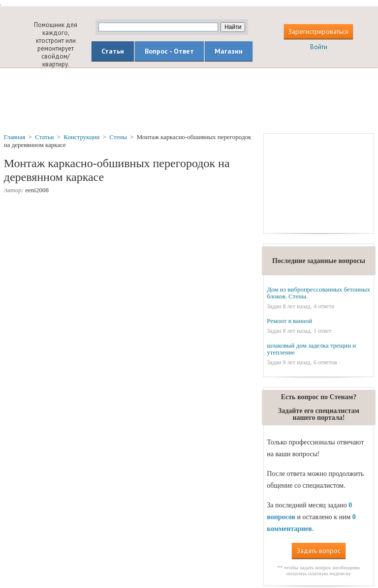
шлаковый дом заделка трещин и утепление (311, 349)
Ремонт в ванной (289, 321)
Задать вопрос (319, 551)
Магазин (229, 51)
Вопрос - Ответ (169, 51)
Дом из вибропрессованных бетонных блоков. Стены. (318, 293)
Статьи (113, 51)
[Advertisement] (189, 100)
